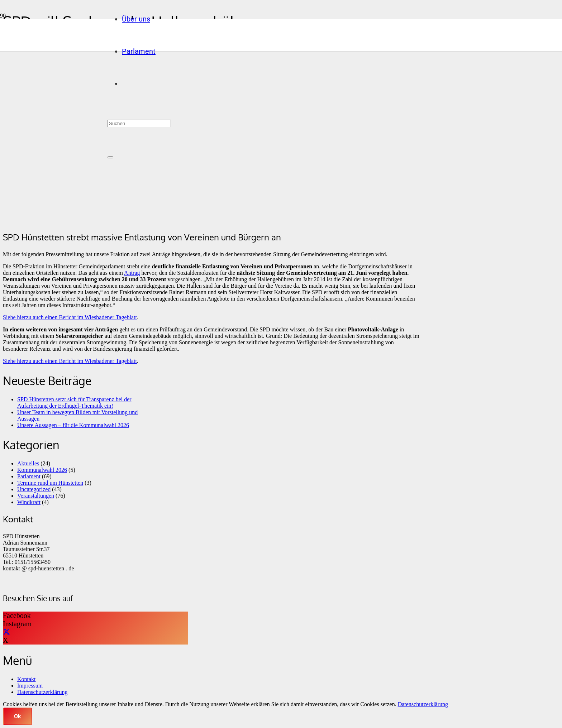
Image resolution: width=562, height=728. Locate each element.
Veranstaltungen (36, 496)
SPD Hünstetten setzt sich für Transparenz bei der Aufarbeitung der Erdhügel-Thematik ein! (74, 403)
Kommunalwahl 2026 (42, 470)
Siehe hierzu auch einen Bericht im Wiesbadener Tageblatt (70, 317)
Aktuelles (28, 463)
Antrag (132, 273)
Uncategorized (34, 489)
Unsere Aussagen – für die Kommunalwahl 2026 (73, 425)
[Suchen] (139, 123)
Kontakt (27, 679)
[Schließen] (110, 157)
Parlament (29, 476)
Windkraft (29, 502)
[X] (6, 632)
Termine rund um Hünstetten (50, 483)
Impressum (30, 686)
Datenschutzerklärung (42, 692)
